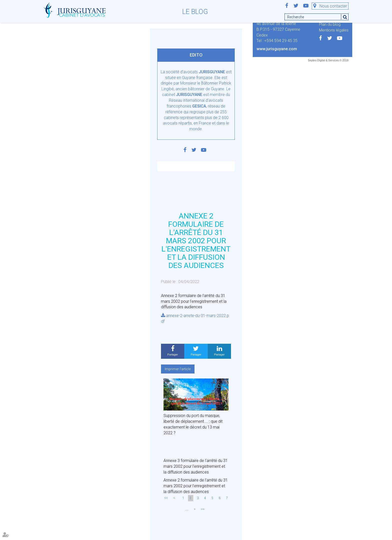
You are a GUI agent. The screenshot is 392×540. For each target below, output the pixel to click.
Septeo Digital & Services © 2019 (328, 60)
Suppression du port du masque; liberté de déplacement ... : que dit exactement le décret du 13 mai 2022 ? (193, 424)
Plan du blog (330, 24)
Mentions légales (334, 30)
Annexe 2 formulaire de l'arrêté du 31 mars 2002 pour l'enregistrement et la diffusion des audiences (196, 486)
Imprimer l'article (178, 369)
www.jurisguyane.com (277, 49)
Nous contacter (333, 6)
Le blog (195, 12)
